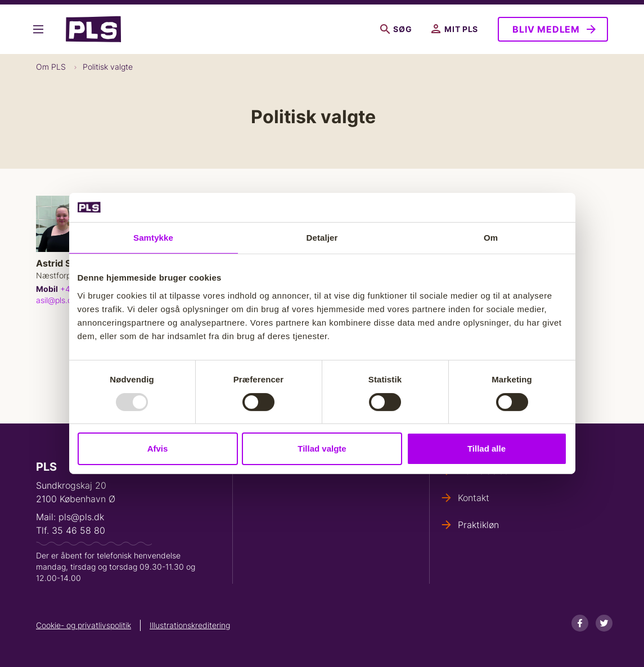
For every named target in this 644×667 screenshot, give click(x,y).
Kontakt (474, 498)
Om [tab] (491, 238)
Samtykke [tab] (153, 238)
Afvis (158, 449)
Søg (396, 29)
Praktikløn (478, 525)
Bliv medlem (546, 29)
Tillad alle (487, 449)
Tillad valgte (322, 449)
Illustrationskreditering (190, 625)
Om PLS (51, 67)
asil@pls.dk (56, 300)
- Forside (93, 29)
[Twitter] (604, 623)
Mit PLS (455, 29)
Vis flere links (38, 29)
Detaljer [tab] (322, 238)
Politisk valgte (108, 67)
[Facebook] (580, 623)
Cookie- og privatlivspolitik (84, 625)
